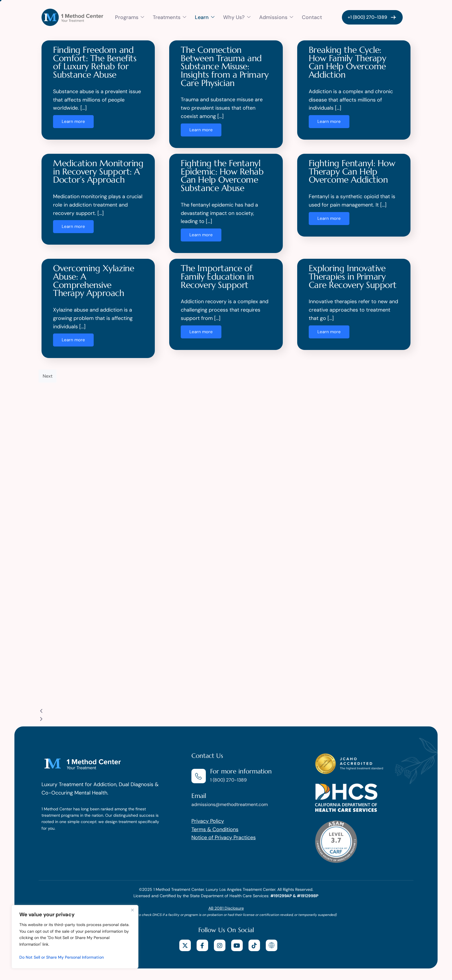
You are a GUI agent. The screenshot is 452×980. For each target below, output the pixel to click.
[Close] (132, 910)
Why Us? (237, 17)
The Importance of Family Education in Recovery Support (217, 276)
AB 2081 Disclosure (226, 908)
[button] (226, 711)
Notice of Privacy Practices (224, 837)
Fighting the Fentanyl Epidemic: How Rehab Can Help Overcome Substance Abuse (222, 176)
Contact (312, 17)
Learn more (73, 121)
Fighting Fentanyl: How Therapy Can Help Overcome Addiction (352, 171)
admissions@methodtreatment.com (230, 804)
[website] (272, 945)
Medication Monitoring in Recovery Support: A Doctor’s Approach (98, 171)
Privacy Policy (208, 821)
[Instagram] (220, 945)
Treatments (169, 17)
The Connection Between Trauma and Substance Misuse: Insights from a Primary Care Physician (225, 66)
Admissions (276, 17)
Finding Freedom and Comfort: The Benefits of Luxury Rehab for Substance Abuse (95, 62)
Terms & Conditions (215, 829)
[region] (75, 937)
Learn (205, 17)
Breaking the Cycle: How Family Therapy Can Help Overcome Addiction (348, 62)
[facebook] (202, 945)
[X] (185, 945)
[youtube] (237, 945)
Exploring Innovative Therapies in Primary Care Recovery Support (353, 276)
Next (48, 376)
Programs (130, 17)
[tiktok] (254, 945)
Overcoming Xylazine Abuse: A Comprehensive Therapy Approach (94, 281)
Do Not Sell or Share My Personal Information (62, 957)
